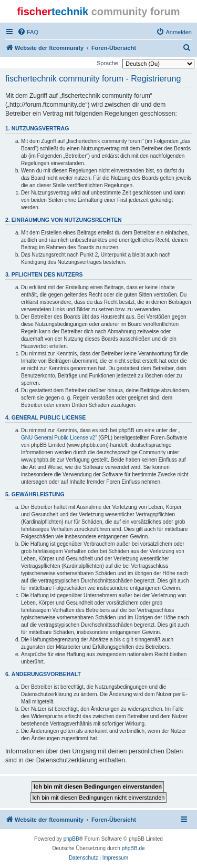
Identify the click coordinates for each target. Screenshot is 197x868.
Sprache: (108, 63)
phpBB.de (133, 848)
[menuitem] (28, 32)
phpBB (71, 839)
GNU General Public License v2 (58, 438)
